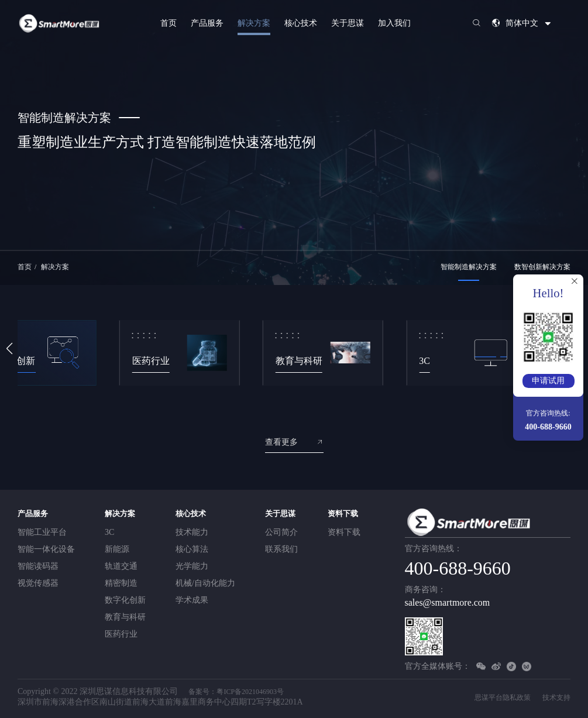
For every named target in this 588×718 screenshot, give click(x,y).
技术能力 (192, 532)
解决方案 (254, 23)
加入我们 (394, 23)
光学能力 (192, 566)
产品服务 (207, 23)
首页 (169, 23)
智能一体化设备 (46, 549)
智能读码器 (38, 566)
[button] (9, 349)
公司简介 (281, 532)
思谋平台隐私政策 (503, 698)
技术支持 (556, 698)
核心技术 (301, 23)
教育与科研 (125, 617)
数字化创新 (125, 600)
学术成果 (192, 600)
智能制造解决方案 (469, 267)
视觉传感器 (38, 583)
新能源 (117, 549)
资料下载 (343, 513)
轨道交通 (121, 566)
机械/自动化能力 (205, 583)
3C (109, 532)
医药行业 (121, 634)
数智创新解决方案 (542, 267)
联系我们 (281, 549)
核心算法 (192, 549)
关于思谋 (348, 23)
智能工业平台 (42, 532)
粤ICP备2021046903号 (250, 692)
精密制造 (121, 583)
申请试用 (548, 381)
